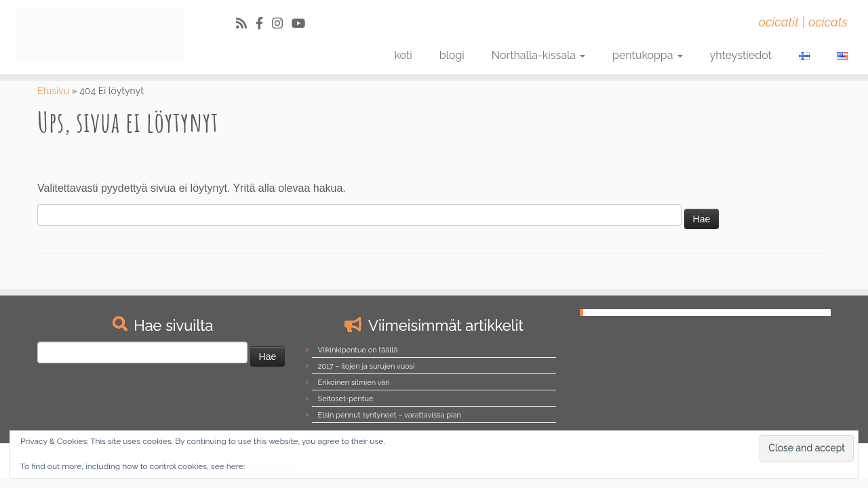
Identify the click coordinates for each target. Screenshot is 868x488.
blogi (452, 55)
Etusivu (53, 91)
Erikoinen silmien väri (354, 383)
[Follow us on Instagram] (282, 23)
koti (403, 55)
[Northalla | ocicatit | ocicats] (100, 34)
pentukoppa (648, 55)
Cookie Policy (270, 467)
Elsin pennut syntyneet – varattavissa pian (390, 415)
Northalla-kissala (538, 55)
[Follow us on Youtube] (303, 23)
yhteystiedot (741, 55)
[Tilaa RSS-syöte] (246, 23)
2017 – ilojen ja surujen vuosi (367, 366)
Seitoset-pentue (346, 399)
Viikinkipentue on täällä (358, 350)
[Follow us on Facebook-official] (264, 23)
